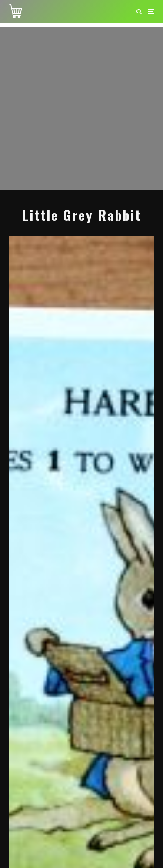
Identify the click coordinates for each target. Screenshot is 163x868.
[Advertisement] (81, 108)
